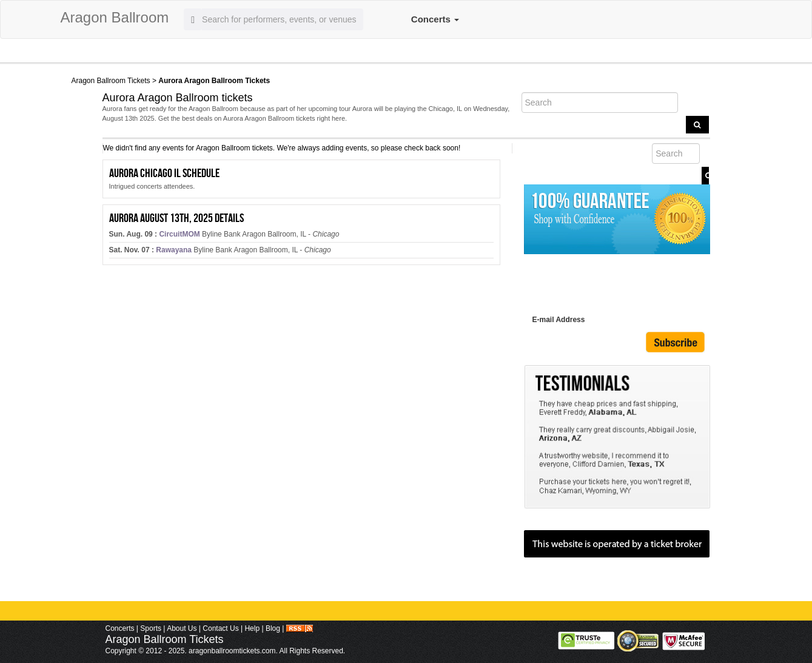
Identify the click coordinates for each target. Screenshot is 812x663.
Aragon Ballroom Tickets (111, 81)
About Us (182, 628)
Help (252, 628)
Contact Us (220, 628)
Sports (151, 628)
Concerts (435, 19)
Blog (273, 628)
